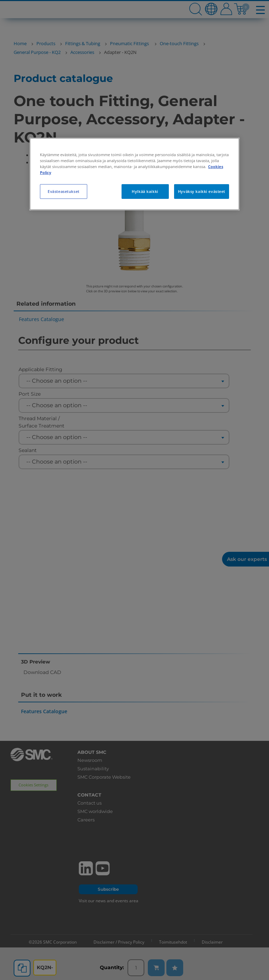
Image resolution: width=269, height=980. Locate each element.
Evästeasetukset (64, 191)
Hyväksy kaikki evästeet (202, 191)
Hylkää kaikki (145, 191)
